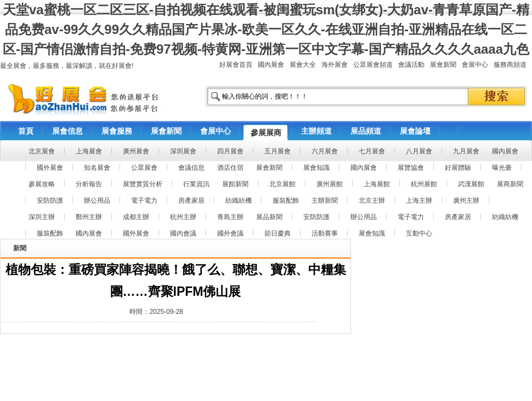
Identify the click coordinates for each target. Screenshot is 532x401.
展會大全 (303, 65)
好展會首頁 (236, 65)
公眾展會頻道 (373, 65)
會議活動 (411, 65)
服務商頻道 (510, 65)
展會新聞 (443, 65)
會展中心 (475, 65)
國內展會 (271, 65)
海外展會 (335, 65)
